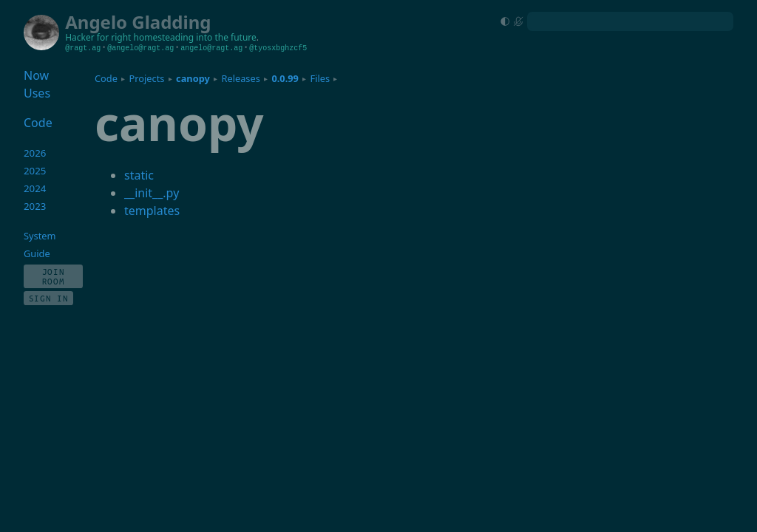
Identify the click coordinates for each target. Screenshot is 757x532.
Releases (240, 78)
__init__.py (152, 193)
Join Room (54, 276)
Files (320, 78)
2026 (35, 153)
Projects (147, 78)
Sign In (49, 298)
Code (106, 78)
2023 (35, 206)
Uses (37, 93)
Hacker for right (98, 37)
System (40, 236)
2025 (35, 171)
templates (152, 211)
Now (36, 75)
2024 (35, 188)
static (139, 175)
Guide (37, 253)
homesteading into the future (195, 37)
